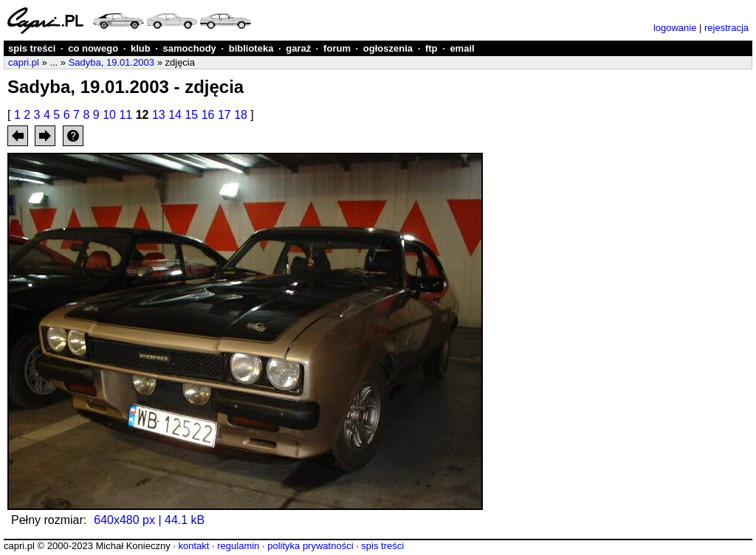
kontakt (193, 546)
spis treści (32, 48)
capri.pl (24, 62)
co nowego (93, 48)
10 (109, 115)
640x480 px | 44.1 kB (149, 520)
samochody (190, 48)
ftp (432, 48)
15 (191, 115)
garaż (298, 48)
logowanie (675, 28)
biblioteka (251, 48)
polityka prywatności (310, 546)
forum (337, 48)
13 (159, 115)
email (462, 48)
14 (175, 115)
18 (241, 115)
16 (208, 115)
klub (141, 48)
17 (224, 115)
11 (126, 115)
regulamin (238, 546)
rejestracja (726, 28)
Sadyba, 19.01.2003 (111, 62)
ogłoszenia (388, 48)
